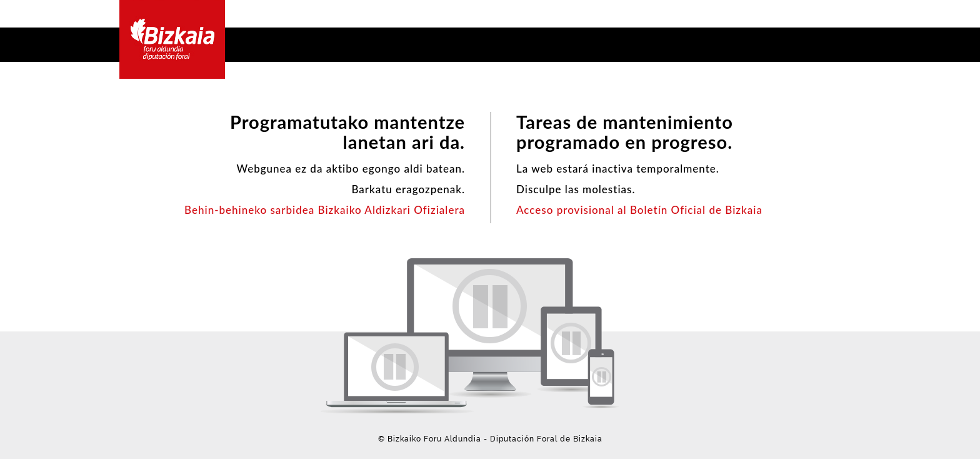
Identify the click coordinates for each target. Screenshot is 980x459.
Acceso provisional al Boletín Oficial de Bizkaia (639, 210)
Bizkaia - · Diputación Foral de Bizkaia (172, 39)
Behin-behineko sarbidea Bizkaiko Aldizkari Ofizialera (325, 210)
